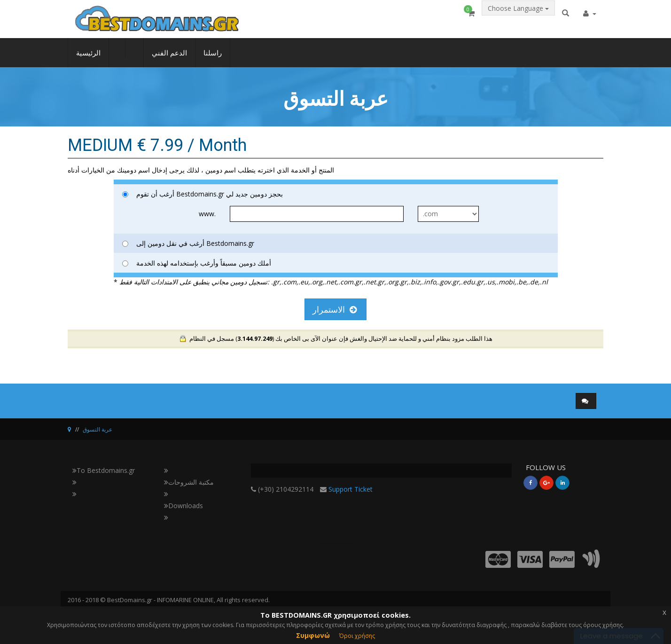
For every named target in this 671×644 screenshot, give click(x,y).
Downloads (183, 506)
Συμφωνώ (313, 635)
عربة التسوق (98, 429)
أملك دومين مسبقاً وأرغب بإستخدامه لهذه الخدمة (197, 263)
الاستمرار (335, 309)
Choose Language (518, 17)
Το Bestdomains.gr (104, 470)
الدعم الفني (169, 59)
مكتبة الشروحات (189, 482)
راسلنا (213, 59)
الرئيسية (88, 59)
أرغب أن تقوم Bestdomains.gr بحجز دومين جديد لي (203, 194)
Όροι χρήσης (357, 636)
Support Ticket (351, 489)
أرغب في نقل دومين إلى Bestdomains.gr (188, 243)
